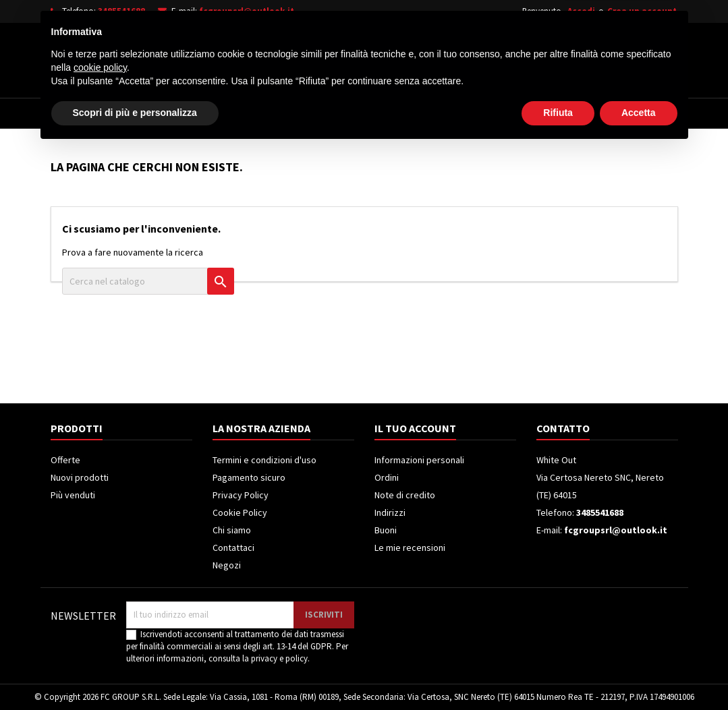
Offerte (65, 460)
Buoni (386, 530)
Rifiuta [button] (558, 673)
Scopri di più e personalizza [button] (135, 673)
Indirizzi (390, 512)
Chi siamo (232, 530)
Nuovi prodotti (80, 477)
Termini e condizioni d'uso (264, 460)
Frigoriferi (315, 113)
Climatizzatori (403, 113)
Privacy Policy (241, 495)
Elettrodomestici (145, 113)
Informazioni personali (419, 460)
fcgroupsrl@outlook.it (247, 11)
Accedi (581, 11)
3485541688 (121, 11)
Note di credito (405, 495)
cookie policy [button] (100, 628)
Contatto (563, 428)
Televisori (238, 113)
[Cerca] (383, 57)
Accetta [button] (639, 673)
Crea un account (642, 11)
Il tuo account (415, 428)
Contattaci (233, 548)
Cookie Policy (240, 512)
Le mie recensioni (410, 548)
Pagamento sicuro (249, 477)
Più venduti (73, 495)
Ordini (387, 477)
